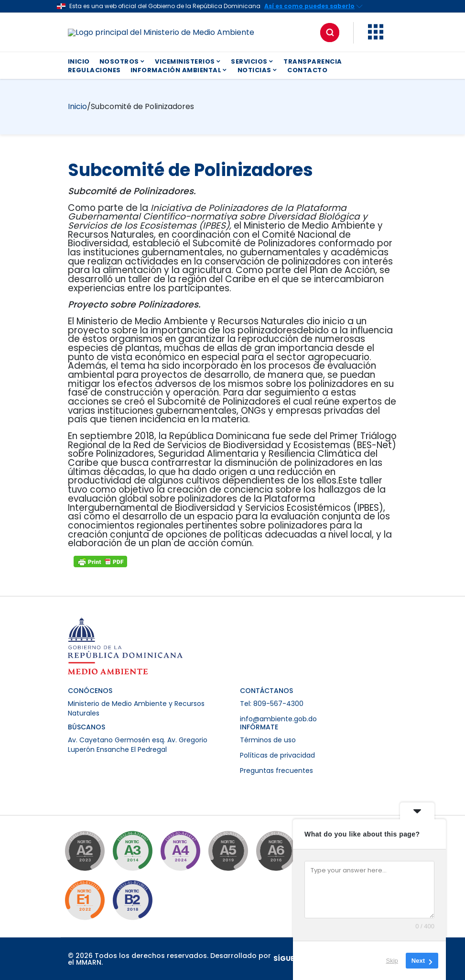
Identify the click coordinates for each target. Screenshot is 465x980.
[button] (376, 37)
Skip (392, 961)
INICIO (79, 61)
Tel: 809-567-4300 (272, 704)
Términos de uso (268, 740)
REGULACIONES (94, 70)
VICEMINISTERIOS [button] (188, 61)
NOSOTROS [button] (123, 61)
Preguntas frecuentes (276, 771)
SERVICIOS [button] (252, 61)
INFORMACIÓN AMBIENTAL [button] (179, 70)
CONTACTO (307, 70)
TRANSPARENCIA (313, 61)
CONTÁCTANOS (266, 691)
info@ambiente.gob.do (278, 719)
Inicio (77, 106)
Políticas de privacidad (277, 755)
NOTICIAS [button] (258, 70)
